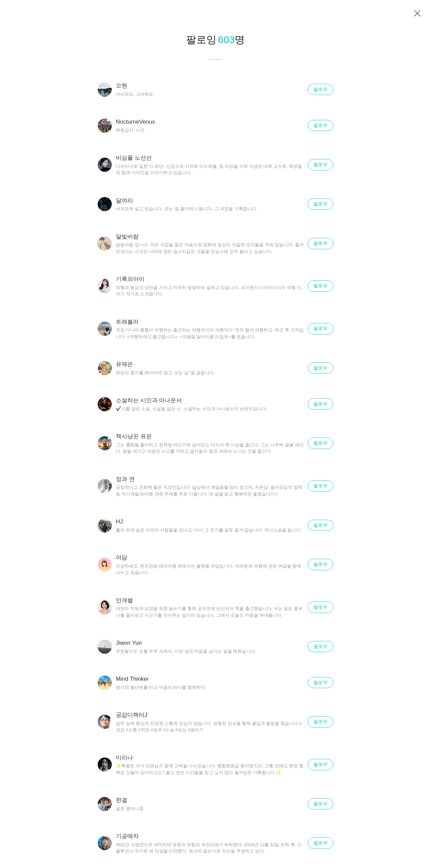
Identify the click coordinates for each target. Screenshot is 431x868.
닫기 (418, 13)
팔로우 (321, 89)
